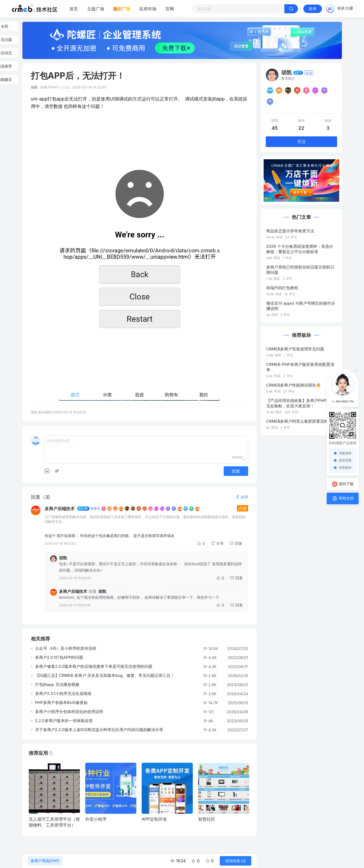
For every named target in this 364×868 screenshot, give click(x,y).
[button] (242, 497)
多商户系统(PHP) (45, 861)
